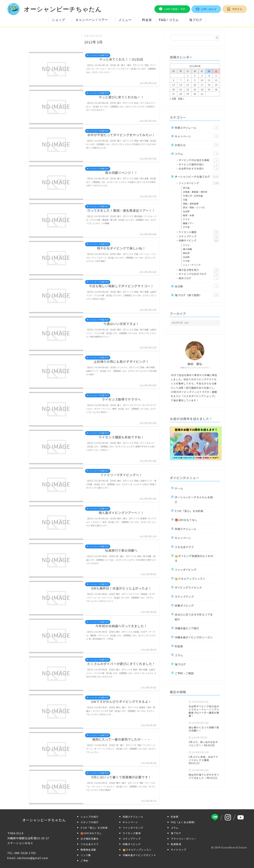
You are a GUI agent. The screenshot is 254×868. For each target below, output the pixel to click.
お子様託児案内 (90, 839)
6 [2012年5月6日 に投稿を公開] (174, 80)
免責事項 (176, 844)
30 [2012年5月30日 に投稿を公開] (195, 94)
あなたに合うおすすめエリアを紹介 (194, 617)
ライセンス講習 (199, 232)
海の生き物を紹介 (199, 270)
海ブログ (196, 20)
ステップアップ (199, 236)
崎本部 (186, 253)
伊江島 (186, 188)
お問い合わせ (206, 9)
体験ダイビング (199, 240)
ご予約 (84, 861)
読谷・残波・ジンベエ (194, 207)
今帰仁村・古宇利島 (193, 196)
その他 (186, 227)
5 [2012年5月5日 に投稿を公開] (216, 76)
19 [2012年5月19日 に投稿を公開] (216, 85)
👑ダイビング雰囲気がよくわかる (194, 558)
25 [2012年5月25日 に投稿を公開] (209, 89)
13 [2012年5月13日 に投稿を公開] (174, 85)
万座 (185, 200)
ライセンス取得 (132, 833)
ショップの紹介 (90, 817)
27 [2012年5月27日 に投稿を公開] (174, 94)
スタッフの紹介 (90, 822)
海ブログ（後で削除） (197, 295)
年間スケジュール (197, 128)
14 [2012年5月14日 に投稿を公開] (181, 85)
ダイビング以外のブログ (199, 274)
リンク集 (86, 855)
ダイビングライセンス (188, 587)
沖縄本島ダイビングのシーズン (194, 637)
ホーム (179, 488)
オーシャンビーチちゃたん (55, 9)
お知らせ (197, 145)
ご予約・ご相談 (184, 673)
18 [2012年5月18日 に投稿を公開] (209, 85)
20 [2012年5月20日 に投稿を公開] (174, 89)
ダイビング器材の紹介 (199, 164)
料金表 (147, 20)
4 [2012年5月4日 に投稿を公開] (209, 76)
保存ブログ (199, 278)
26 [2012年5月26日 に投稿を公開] (216, 89)
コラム (197, 154)
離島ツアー (188, 223)
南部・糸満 (188, 215)
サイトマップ (179, 850)
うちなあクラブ (184, 547)
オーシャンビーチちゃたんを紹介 (194, 499)
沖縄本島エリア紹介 (187, 628)
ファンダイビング (199, 183)
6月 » (181, 99)
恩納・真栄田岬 (191, 204)
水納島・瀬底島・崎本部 (195, 192)
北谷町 (186, 211)
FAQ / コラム (169, 20)
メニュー (125, 20)
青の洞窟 (187, 249)
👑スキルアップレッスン (190, 578)
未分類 (197, 286)
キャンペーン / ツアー (92, 20)
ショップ (58, 20)
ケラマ (186, 219)
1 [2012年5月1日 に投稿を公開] (188, 76)
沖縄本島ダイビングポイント (139, 855)
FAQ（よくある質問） (184, 822)
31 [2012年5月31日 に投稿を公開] (202, 94)
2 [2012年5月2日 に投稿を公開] (195, 76)
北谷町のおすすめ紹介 (199, 168)
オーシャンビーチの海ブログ (197, 177)
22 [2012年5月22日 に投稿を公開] (188, 89)
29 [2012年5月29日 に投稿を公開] (188, 94)
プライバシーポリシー (184, 839)
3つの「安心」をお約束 (189, 511)
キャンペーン (197, 136)
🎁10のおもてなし (186, 520)
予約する (235, 9)
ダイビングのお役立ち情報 (199, 160)
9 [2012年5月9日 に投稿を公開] (195, 80)
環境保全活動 (88, 850)
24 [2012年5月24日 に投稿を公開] (202, 89)
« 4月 (173, 99)
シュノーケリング (192, 265)
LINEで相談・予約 (172, 9)
